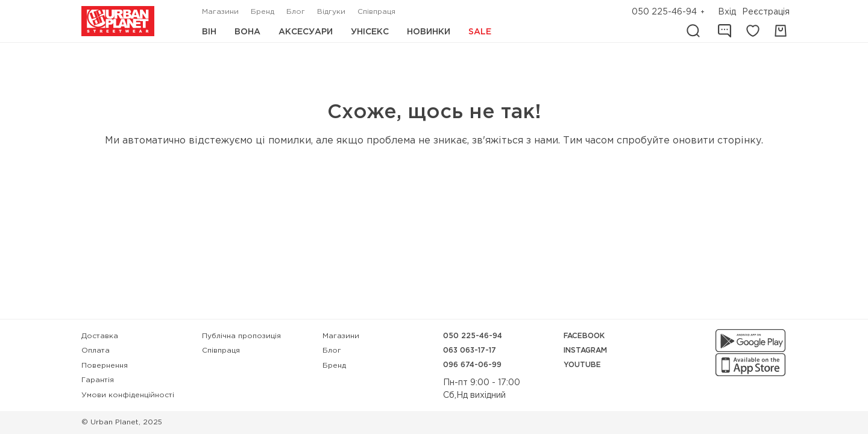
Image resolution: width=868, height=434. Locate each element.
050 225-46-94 (664, 12)
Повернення (105, 366)
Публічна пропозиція (241, 336)
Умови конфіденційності (128, 395)
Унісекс (370, 32)
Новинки (429, 32)
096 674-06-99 (472, 365)
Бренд (263, 12)
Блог (296, 12)
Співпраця (376, 12)
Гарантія (98, 380)
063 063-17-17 (470, 351)
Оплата (96, 351)
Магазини (220, 12)
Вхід (727, 12)
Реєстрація (766, 12)
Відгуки (331, 12)
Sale (480, 32)
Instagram (585, 351)
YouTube (582, 365)
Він (209, 32)
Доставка (100, 336)
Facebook (584, 336)
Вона (247, 32)
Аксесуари (306, 32)
